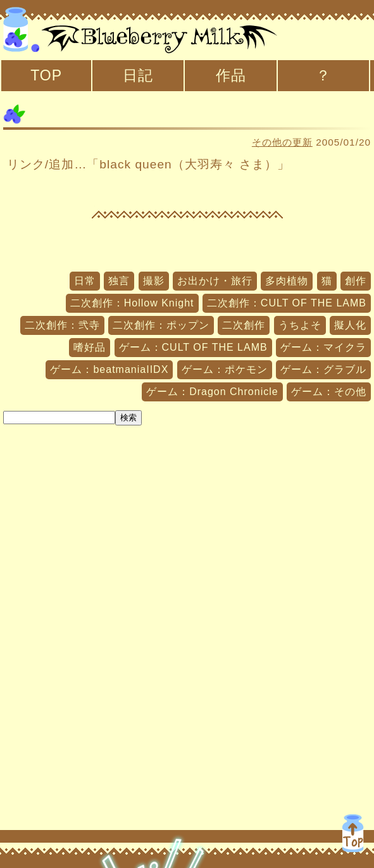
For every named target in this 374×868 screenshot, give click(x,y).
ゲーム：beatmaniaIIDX (109, 369)
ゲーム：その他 (329, 392)
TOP (46, 75)
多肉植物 (287, 281)
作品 (231, 75)
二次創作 (244, 325)
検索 (128, 418)
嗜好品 (90, 347)
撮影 (154, 281)
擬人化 (350, 325)
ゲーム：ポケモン (225, 369)
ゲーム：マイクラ (323, 347)
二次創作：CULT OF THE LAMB (287, 303)
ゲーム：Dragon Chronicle (212, 392)
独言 (119, 281)
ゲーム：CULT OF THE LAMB (193, 347)
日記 (138, 75)
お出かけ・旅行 (215, 281)
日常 (85, 281)
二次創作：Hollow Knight (132, 303)
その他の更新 (282, 142)
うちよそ (300, 325)
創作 (356, 281)
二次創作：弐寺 (62, 325)
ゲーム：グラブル (323, 369)
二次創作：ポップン (161, 325)
